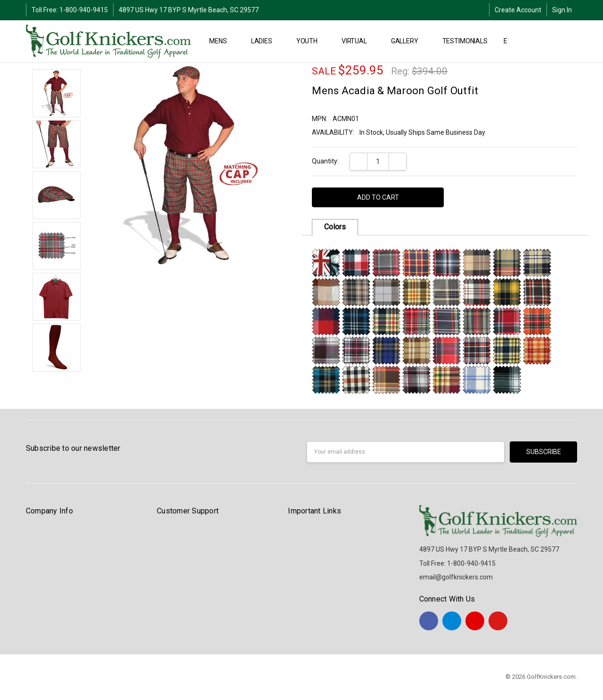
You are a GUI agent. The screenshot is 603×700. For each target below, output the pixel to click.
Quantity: (325, 161)
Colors (335, 227)
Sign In (562, 10)
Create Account (518, 10)
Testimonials (465, 41)
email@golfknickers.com (456, 577)
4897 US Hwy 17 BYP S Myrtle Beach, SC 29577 (189, 10)
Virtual (358, 41)
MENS (222, 41)
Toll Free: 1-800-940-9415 (70, 10)
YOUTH (311, 41)
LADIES (266, 41)
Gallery (409, 41)
